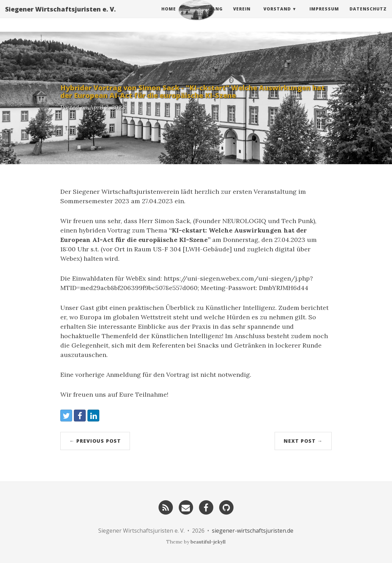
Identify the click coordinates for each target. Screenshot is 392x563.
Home (169, 16)
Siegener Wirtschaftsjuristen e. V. (60, 16)
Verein (242, 16)
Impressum (324, 16)
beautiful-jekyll (208, 542)
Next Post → (303, 441)
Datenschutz (368, 16)
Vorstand (277, 16)
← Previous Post (95, 441)
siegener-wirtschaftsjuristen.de (253, 531)
